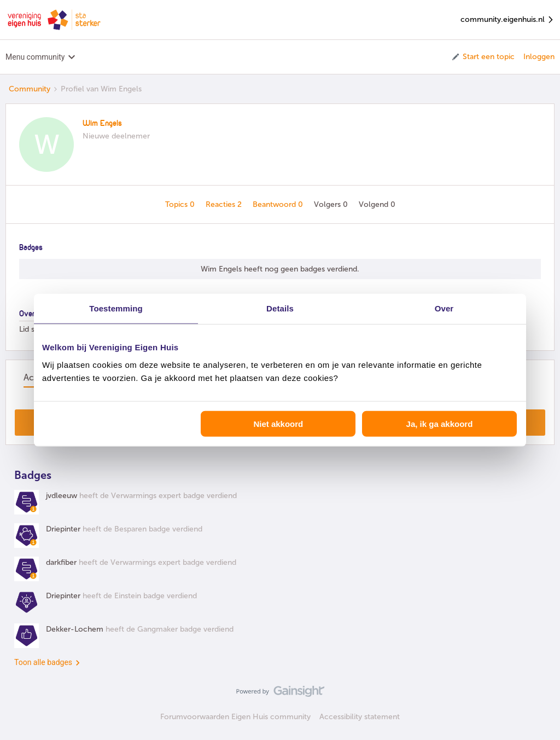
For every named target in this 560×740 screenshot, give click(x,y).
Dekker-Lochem (75, 629)
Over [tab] (444, 308)
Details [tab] (280, 308)
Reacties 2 (225, 204)
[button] (483, 57)
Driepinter (63, 529)
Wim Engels (102, 124)
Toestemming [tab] (116, 308)
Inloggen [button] (539, 57)
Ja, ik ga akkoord (440, 423)
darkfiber (61, 562)
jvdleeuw (62, 496)
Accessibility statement (360, 717)
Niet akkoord (278, 423)
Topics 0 (181, 204)
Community (30, 89)
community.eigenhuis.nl (507, 20)
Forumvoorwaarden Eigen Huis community (235, 717)
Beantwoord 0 (279, 204)
